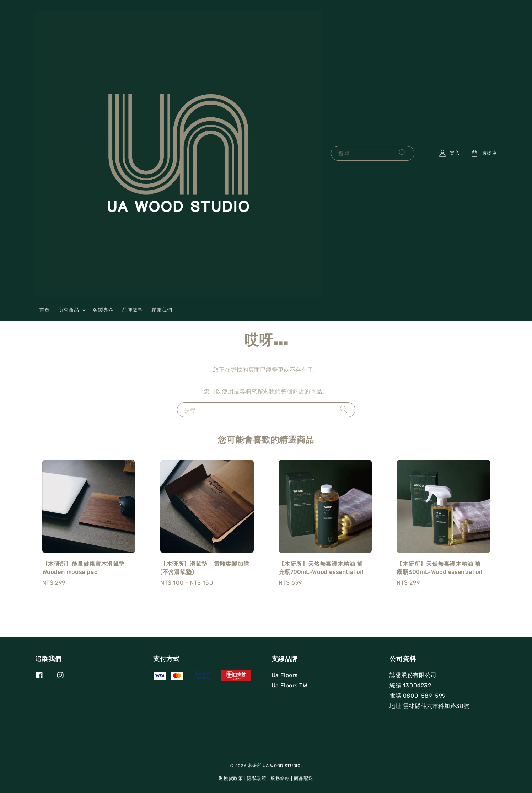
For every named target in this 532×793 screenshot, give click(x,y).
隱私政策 (257, 778)
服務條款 (280, 778)
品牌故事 (133, 310)
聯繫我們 (162, 310)
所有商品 (69, 310)
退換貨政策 (231, 778)
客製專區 (103, 310)
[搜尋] (403, 153)
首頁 (45, 310)
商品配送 (304, 778)
